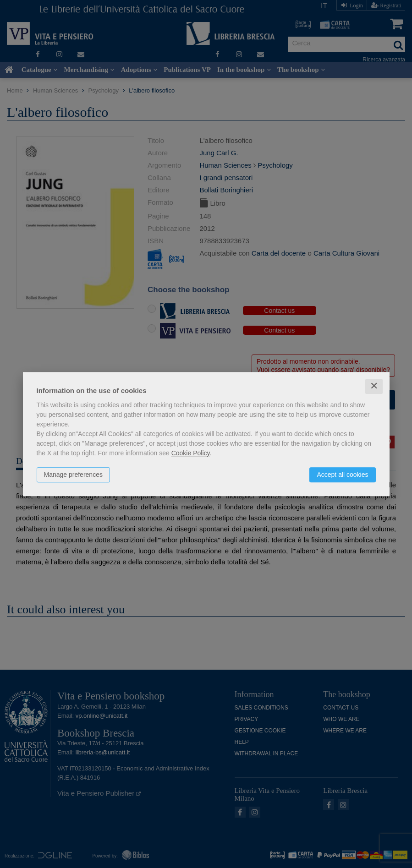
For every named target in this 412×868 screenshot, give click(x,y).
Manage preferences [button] (73, 475)
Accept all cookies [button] (342, 475)
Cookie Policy (191, 453)
